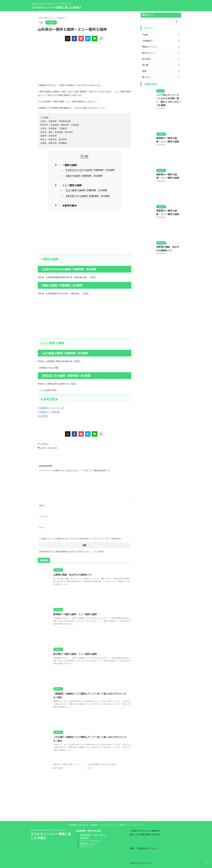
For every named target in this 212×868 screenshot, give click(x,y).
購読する (148, 15)
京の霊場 (42, 410)
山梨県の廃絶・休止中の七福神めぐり (72, 568)
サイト (42, 520)
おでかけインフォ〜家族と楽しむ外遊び (57, 7)
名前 (42, 498)
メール (43, 509)
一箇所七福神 (71, 165)
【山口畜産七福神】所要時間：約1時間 (84, 188)
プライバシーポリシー (108, 818)
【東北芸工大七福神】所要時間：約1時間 (85, 193)
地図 (92, 273)
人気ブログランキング (139, 856)
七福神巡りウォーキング (49, 402)
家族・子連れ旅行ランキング (142, 841)
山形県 (43, 441)
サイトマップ (138, 818)
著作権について (125, 818)
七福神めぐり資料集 (47, 406)
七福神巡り (44, 437)
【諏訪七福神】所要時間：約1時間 (82, 175)
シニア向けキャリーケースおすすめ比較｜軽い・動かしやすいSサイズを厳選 (168, 98)
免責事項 (94, 818)
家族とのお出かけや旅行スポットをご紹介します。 (50, 823)
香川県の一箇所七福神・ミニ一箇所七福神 (74, 647)
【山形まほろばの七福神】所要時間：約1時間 (87, 169)
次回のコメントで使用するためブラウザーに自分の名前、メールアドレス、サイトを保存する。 (82, 531)
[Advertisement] (85, 229)
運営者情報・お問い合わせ (79, 818)
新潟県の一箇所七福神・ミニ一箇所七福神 (74, 607)
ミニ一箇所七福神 (74, 184)
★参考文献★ (71, 202)
